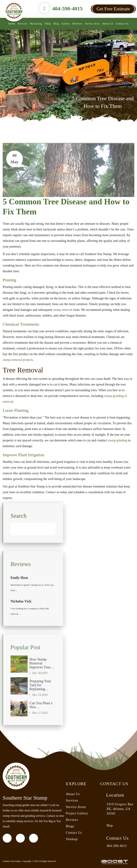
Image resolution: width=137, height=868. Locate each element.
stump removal (63, 310)
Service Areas (76, 807)
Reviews (78, 24)
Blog (56, 24)
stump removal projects (18, 360)
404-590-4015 (67, 8)
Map (110, 825)
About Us (108, 24)
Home (12, 24)
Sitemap (72, 839)
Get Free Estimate (113, 9)
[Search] (33, 533)
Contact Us (122, 24)
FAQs (48, 24)
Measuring (36, 24)
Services (23, 24)
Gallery (66, 24)
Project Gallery (77, 813)
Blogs (70, 826)
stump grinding (118, 440)
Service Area (92, 24)
